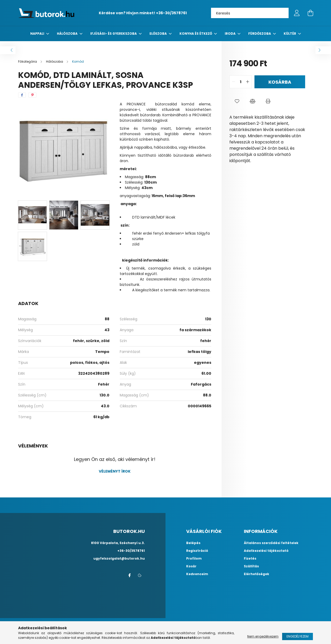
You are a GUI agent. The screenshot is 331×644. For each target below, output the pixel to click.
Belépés (193, 543)
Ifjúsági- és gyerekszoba (114, 34)
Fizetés (250, 559)
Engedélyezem (298, 636)
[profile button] (297, 13)
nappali (38, 34)
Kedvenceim (197, 574)
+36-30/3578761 (171, 13)
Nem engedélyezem (263, 636)
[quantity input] (241, 82)
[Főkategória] (28, 61)
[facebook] (22, 95)
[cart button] (310, 13)
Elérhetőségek (257, 574)
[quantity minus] (234, 82)
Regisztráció (197, 551)
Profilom (194, 559)
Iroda (231, 34)
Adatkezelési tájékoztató (266, 551)
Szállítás (251, 566)
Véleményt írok (115, 471)
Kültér (290, 34)
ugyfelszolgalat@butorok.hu (119, 558)
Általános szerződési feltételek (271, 543)
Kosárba (280, 82)
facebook (129, 575)
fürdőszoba (260, 34)
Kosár (191, 566)
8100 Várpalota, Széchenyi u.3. (118, 543)
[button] (237, 101)
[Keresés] (250, 13)
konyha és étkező (196, 34)
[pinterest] (32, 95)
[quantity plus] (248, 82)
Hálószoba (68, 34)
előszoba (159, 34)
